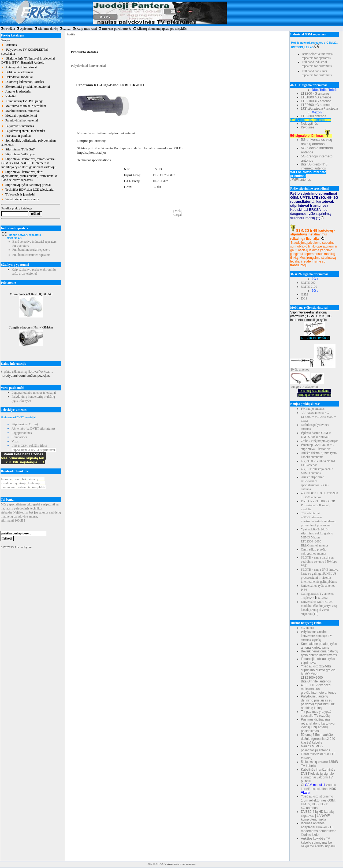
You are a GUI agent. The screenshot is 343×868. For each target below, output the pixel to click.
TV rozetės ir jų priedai (18, 194)
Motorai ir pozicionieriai (19, 116)
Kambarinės (19, 437)
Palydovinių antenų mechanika (23, 131)
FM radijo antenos (313, 409)
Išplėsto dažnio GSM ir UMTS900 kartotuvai (316, 435)
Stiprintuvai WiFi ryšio (18, 154)
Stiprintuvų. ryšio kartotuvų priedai (26, 185)
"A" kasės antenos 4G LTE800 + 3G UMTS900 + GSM (318, 417)
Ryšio (295, 370)
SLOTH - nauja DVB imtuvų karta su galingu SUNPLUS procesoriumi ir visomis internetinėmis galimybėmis (320, 576)
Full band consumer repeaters (31, 255)
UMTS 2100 (309, 287)
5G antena (307, 628)
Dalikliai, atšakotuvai (17, 72)
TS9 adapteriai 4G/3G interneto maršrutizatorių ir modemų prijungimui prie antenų (318, 519)
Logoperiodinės (22, 433)
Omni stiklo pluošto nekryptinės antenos (314, 551)
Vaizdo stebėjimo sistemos (20, 199)
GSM (304, 294)
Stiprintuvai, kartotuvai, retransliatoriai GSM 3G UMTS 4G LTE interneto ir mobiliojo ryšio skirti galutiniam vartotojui (29, 163)
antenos (304, 370)
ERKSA (161, 864)
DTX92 (323, 598)
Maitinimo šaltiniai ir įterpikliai (24, 106)
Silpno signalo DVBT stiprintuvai (33, 450)
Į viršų (177, 211)
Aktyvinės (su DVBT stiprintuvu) (33, 429)
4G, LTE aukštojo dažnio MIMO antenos (317, 471)
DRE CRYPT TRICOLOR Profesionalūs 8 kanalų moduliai (318, 505)
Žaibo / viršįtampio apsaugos (320, 441)
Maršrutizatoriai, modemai (20, 111)
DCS (304, 298)
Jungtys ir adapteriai (16, 91)
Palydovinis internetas (18, 126)
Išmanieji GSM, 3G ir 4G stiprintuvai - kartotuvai (317, 447)
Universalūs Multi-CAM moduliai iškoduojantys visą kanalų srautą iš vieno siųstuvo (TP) (319, 608)
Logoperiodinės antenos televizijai (34, 393)
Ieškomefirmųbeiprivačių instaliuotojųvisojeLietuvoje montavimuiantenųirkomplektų (23, 483)
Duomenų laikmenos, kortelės (23, 82)
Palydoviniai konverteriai (20, 120)
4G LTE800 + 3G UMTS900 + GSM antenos (319, 495)
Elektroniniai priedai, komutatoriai (26, 87)
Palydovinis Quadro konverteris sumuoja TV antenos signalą (316, 636)
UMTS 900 (308, 283)
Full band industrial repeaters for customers (317, 64)
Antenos (9, 45)
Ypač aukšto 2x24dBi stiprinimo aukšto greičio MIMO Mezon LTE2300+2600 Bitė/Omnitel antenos (317, 537)
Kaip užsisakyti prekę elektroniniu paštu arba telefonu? (34, 272)
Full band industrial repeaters (31, 250)
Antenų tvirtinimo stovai (19, 67)
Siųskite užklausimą (14, 372)
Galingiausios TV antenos (318, 594)
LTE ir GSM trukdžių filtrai (29, 446)
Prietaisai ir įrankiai (16, 136)
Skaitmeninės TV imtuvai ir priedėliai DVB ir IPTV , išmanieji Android (28, 60)
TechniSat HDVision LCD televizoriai (28, 190)
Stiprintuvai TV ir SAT (18, 149)
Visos (15, 441)
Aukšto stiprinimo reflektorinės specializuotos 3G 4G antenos (315, 483)
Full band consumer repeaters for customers (317, 73)
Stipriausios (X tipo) (25, 424)
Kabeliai (9, 96)
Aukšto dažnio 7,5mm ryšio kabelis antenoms (319, 455)
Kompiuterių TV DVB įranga (22, 101)
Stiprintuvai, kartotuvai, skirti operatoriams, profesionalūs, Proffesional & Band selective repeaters (29, 176)
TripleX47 (308, 598)
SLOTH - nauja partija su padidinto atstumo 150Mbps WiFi (319, 562)
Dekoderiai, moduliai (17, 77)
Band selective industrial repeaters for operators (318, 56)
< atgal (177, 215)
